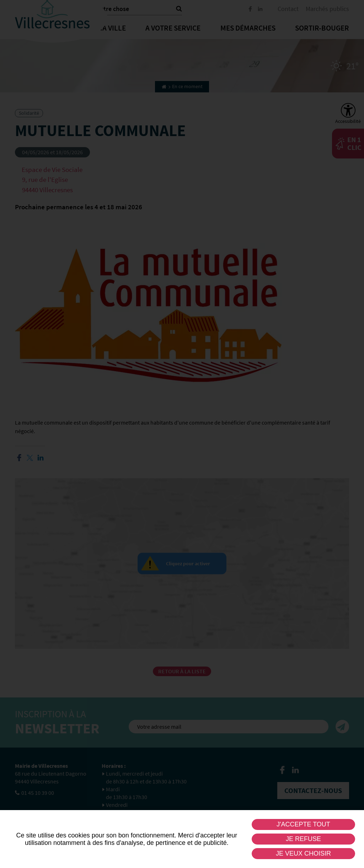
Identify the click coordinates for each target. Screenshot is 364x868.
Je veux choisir (303, 853)
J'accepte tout (303, 824)
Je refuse (303, 839)
